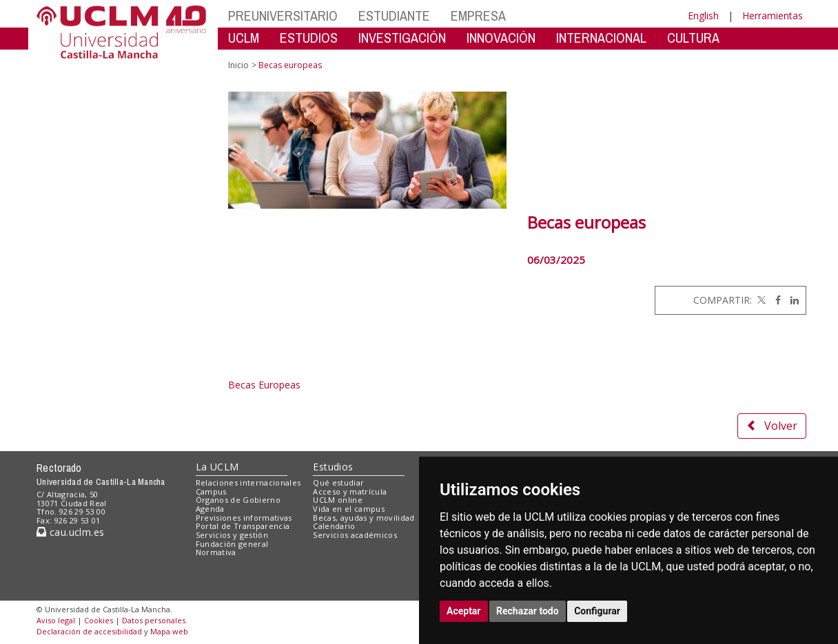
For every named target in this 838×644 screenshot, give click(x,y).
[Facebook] (775, 300)
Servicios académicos (355, 535)
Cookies (99, 620)
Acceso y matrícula (350, 491)
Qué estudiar (338, 482)
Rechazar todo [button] (528, 611)
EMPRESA (478, 15)
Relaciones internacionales (248, 482)
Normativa (216, 552)
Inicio (238, 65)
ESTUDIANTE (394, 15)
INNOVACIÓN (501, 38)
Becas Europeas (266, 385)
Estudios (333, 467)
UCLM (244, 38)
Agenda (210, 509)
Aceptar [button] (464, 611)
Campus (211, 491)
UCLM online (338, 500)
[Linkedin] (791, 300)
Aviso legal (56, 620)
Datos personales (154, 620)
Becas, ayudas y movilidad (364, 518)
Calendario (334, 526)
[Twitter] (760, 300)
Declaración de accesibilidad (89, 631)
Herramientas (773, 15)
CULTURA (693, 38)
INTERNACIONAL (601, 38)
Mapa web (169, 631)
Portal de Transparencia (243, 526)
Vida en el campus (349, 509)
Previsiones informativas (244, 518)
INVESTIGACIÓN (402, 38)
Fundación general (232, 544)
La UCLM (217, 467)
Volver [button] (772, 426)
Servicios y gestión (232, 535)
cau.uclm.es (70, 532)
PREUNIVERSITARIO (283, 15)
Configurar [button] (597, 611)
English (703, 15)
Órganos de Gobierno (238, 500)
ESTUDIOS (309, 38)
